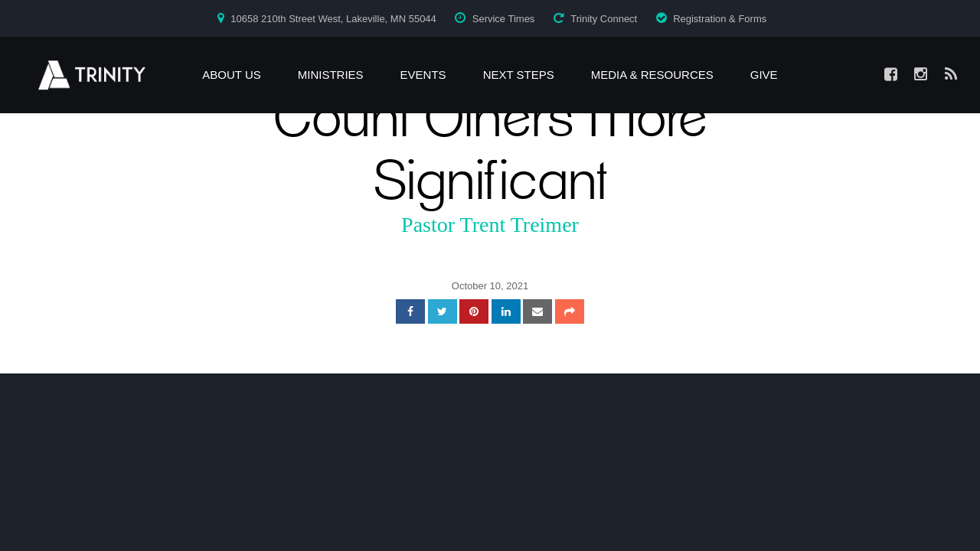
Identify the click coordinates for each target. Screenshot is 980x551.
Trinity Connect (604, 19)
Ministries (331, 75)
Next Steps (519, 75)
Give (764, 75)
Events (423, 75)
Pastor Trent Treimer (490, 225)
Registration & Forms (720, 19)
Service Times (504, 19)
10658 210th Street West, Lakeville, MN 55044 (333, 19)
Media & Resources (652, 75)
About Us (231, 75)
